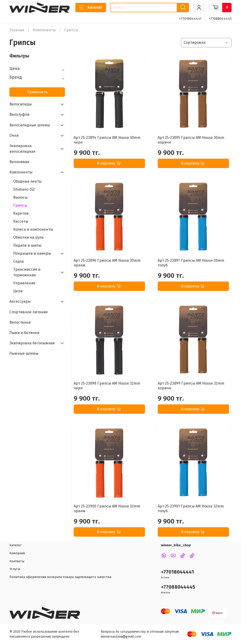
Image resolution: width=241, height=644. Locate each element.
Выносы (20, 197)
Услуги (15, 569)
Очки (14, 135)
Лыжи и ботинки (24, 333)
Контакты (17, 561)
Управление (24, 283)
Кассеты (21, 221)
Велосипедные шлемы (30, 125)
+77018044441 (190, 19)
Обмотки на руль (28, 237)
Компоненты (44, 30)
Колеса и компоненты (33, 229)
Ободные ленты (27, 181)
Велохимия (19, 162)
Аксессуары (20, 301)
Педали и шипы (27, 245)
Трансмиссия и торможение (27, 272)
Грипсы (20, 205)
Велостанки (20, 322)
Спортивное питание (29, 312)
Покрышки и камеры (32, 253)
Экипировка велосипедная (22, 149)
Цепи (18, 291)
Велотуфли (19, 115)
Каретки (21, 213)
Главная (17, 30)
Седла (18, 261)
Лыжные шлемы (24, 353)
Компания (17, 553)
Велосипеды (21, 104)
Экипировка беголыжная (32, 343)
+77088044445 (220, 19)
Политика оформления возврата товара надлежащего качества (60, 577)
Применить (37, 92)
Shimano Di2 (24, 189)
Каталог (91, 8)
